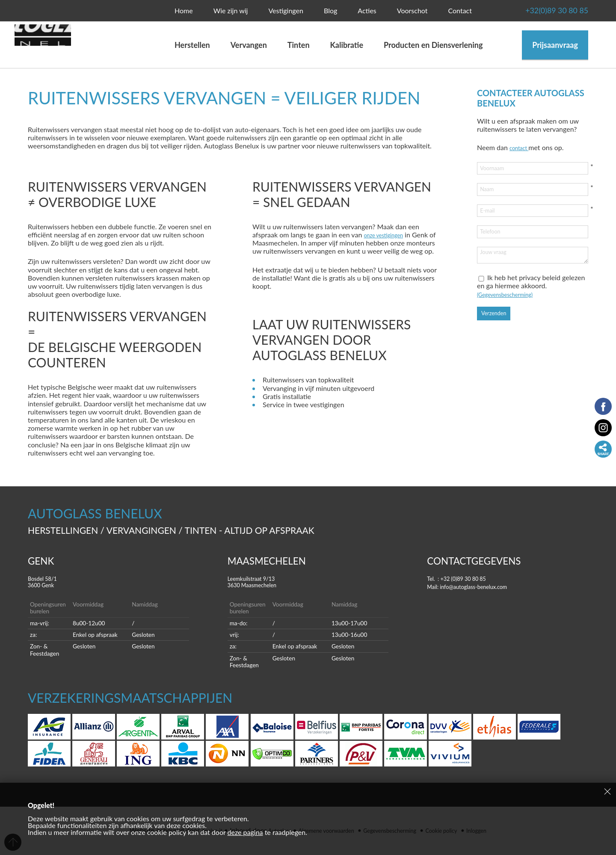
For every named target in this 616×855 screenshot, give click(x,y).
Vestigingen (286, 10)
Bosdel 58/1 (108, 582)
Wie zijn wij (231, 10)
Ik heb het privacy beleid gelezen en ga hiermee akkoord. (531, 303)
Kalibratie (347, 45)
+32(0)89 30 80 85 (535, 11)
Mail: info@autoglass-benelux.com (478, 586)
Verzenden (497, 331)
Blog (330, 10)
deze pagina (245, 832)
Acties (367, 10)
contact (522, 147)
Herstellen (192, 45)
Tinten (299, 45)
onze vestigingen (389, 235)
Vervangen (252, 45)
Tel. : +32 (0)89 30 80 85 (465, 578)
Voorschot (412, 10)
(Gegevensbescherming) (512, 311)
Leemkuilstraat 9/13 (308, 582)
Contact (460, 10)
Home (184, 10)
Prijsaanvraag (555, 45)
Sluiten (607, 791)
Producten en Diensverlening (433, 45)
